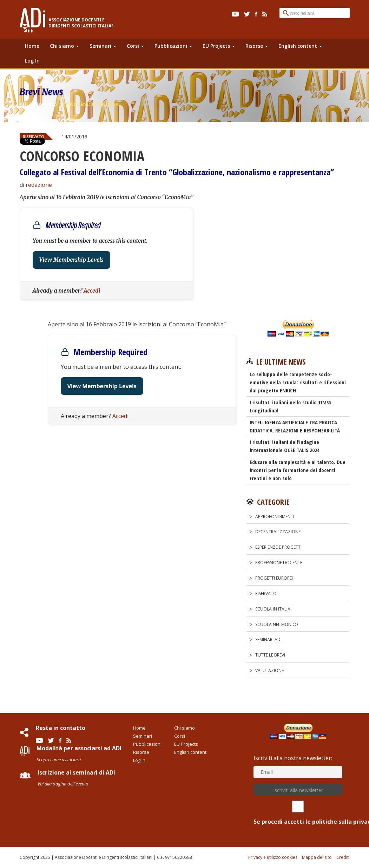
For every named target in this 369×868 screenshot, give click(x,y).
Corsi (135, 46)
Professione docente (279, 563)
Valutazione (269, 670)
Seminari (103, 46)
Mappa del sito (317, 857)
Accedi (92, 291)
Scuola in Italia (273, 609)
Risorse (257, 46)
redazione (39, 185)
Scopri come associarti (59, 759)
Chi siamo (64, 46)
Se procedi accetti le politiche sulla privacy (298, 813)
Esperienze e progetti (278, 547)
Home (32, 46)
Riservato (266, 593)
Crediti (343, 857)
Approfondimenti (275, 517)
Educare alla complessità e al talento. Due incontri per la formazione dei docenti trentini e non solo (298, 470)
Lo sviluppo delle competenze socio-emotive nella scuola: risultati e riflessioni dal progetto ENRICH (298, 382)
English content (300, 46)
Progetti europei (274, 578)
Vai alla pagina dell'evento (63, 784)
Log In (32, 61)
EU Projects (219, 46)
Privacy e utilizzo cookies (273, 857)
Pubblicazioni (173, 46)
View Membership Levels (71, 260)
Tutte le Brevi (270, 655)
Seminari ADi (268, 639)
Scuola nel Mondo (277, 624)
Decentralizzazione (278, 532)
